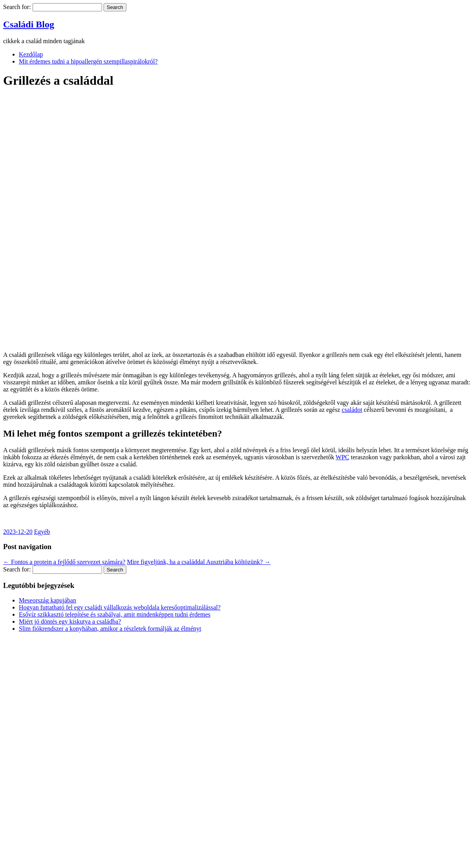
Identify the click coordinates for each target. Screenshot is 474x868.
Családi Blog (29, 24)
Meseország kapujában (47, 600)
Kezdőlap (31, 54)
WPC (342, 457)
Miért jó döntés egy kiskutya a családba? (70, 621)
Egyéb (42, 532)
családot (352, 410)
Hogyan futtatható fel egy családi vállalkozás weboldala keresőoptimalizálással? (120, 607)
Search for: (17, 7)
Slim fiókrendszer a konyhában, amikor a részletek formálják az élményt (110, 629)
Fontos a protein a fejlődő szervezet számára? (64, 562)
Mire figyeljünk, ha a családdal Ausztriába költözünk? (199, 562)
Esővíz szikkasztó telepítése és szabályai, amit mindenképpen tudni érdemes (115, 614)
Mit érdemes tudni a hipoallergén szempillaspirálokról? (88, 61)
